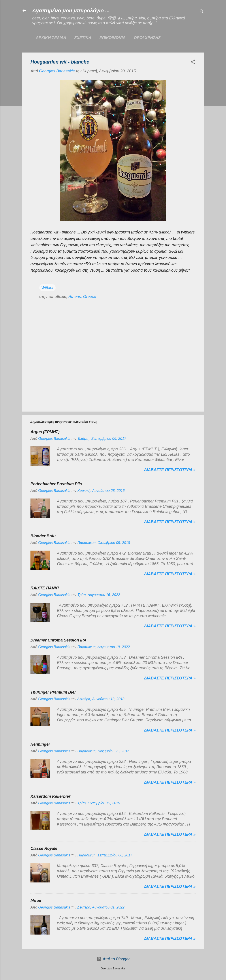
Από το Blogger (113, 959)
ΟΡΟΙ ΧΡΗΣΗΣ (147, 38)
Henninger (40, 744)
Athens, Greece (82, 297)
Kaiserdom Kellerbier (50, 796)
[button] (193, 62)
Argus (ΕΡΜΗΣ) (45, 432)
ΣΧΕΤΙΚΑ (83, 38)
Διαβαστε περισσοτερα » (170, 470)
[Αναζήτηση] (202, 12)
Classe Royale (44, 848)
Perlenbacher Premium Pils (56, 484)
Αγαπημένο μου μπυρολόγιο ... (71, 10)
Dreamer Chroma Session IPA (58, 640)
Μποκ (36, 901)
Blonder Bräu (43, 536)
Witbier (47, 288)
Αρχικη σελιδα (51, 38)
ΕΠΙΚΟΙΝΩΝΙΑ (112, 38)
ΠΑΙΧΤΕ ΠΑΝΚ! (45, 588)
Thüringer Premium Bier (53, 692)
